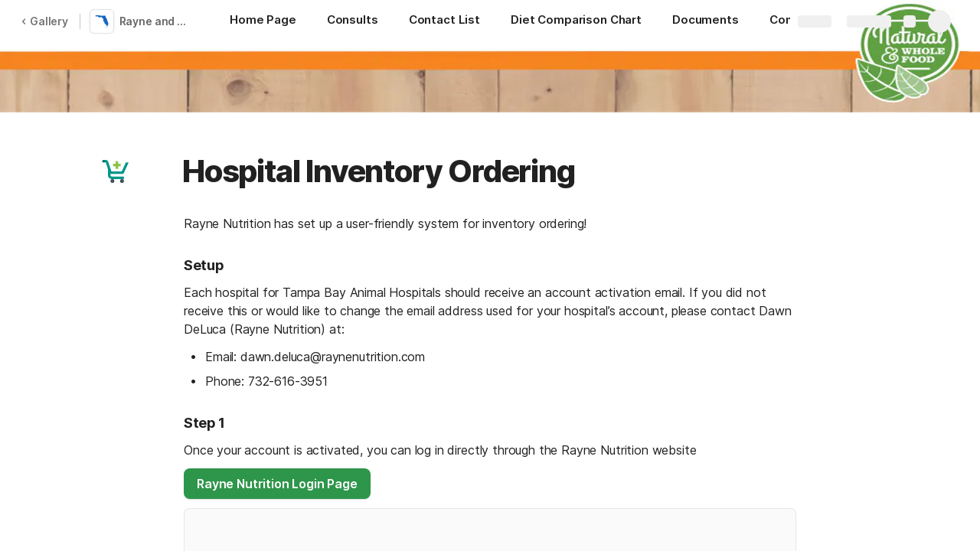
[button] (116, 171)
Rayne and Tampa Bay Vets (156, 21)
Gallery (44, 21)
